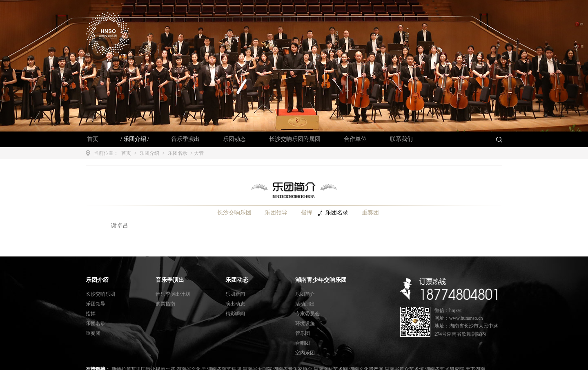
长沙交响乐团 (234, 213)
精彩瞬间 (235, 314)
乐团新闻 (235, 294)
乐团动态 (234, 139)
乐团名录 (178, 153)
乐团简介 (305, 294)
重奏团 (370, 213)
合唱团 (303, 343)
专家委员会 (307, 314)
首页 (93, 139)
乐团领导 (276, 213)
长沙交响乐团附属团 (295, 139)
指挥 (307, 213)
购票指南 (165, 304)
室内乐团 (305, 353)
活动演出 (305, 304)
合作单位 (355, 139)
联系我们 (401, 139)
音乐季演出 (185, 139)
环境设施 (305, 323)
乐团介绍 (135, 139)
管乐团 (303, 333)
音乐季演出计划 (173, 294)
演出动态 (235, 304)
